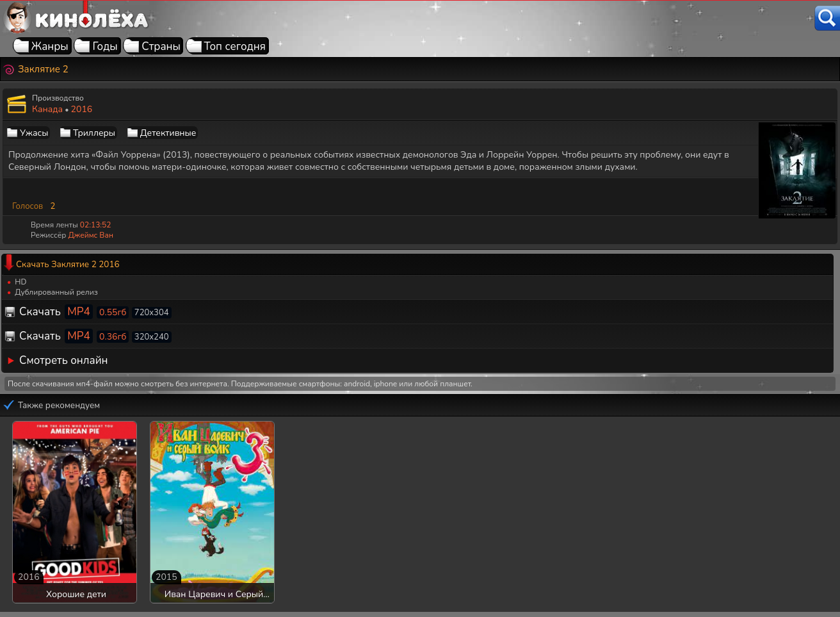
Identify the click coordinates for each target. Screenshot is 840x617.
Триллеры (94, 133)
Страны (161, 46)
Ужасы (34, 133)
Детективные (168, 133)
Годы (105, 46)
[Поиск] (827, 18)
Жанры (50, 46)
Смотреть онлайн (64, 360)
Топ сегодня (235, 46)
